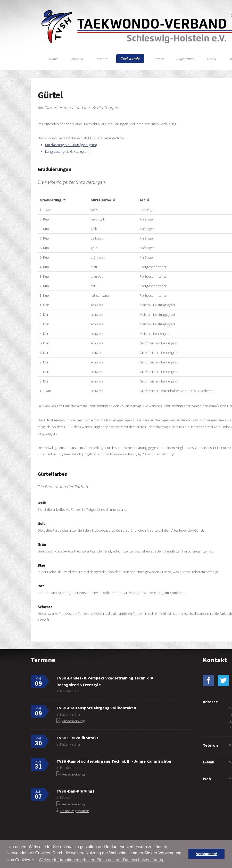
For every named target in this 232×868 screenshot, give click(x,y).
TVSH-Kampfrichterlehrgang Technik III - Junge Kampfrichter (114, 761)
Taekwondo (130, 59)
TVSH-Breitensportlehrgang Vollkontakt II (96, 708)
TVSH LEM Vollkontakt (77, 738)
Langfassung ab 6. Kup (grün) (67, 151)
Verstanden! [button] (206, 854)
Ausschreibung (73, 721)
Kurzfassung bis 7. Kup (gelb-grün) (71, 145)
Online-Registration (74, 811)
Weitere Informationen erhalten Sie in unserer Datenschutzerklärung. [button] (101, 860)
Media (212, 59)
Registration (185, 59)
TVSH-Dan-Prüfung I (75, 791)
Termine (158, 59)
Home (53, 59)
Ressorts (102, 59)
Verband (77, 59)
